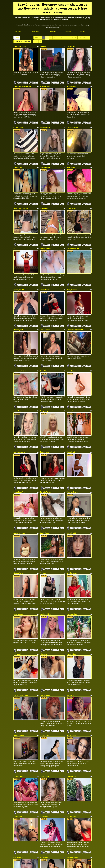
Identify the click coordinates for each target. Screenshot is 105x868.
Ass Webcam (35, 32)
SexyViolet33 (71, 472)
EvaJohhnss (44, 472)
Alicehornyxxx (72, 507)
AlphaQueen (71, 648)
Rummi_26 (70, 613)
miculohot (44, 577)
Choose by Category (22, 41)
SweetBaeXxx (45, 613)
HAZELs (16, 223)
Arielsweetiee (45, 117)
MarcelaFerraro (19, 507)
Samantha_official (20, 46)
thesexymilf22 (45, 188)
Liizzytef (70, 365)
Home (17, 38)
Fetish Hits (60, 865)
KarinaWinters (45, 259)
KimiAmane (44, 719)
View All (38, 38)
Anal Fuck (68, 32)
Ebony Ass (18, 32)
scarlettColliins (45, 542)
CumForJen (71, 46)
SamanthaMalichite (20, 330)
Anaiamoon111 (19, 719)
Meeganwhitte (72, 542)
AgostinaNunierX (73, 223)
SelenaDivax (71, 188)
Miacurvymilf (18, 294)
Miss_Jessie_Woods (21, 188)
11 (84, 38)
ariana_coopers (19, 472)
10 (80, 38)
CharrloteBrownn (73, 436)
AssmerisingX (18, 684)
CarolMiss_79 (18, 755)
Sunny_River (45, 648)
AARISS (43, 46)
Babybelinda (45, 401)
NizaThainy (71, 152)
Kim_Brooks (71, 719)
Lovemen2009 (18, 542)
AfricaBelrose (72, 330)
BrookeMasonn (46, 81)
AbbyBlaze (44, 755)
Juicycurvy (44, 365)
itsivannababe (45, 152)
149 (36, 41)
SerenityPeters (45, 436)
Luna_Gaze (18, 365)
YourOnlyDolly (19, 648)
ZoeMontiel (17, 790)
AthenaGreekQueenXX (75, 294)
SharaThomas (45, 330)
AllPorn (82, 32)
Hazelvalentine (45, 294)
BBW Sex (53, 32)
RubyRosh (17, 577)
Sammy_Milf (18, 152)
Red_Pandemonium (21, 613)
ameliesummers (19, 401)
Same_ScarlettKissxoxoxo (23, 81)
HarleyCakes (71, 81)
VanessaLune (71, 684)
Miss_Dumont (72, 259)
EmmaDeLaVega (19, 436)
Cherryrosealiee (72, 117)
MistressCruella (72, 755)
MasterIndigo (71, 577)
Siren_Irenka (45, 684)
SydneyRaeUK (19, 259)
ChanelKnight (18, 117)
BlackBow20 (71, 401)
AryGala (43, 507)
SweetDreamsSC (46, 223)
